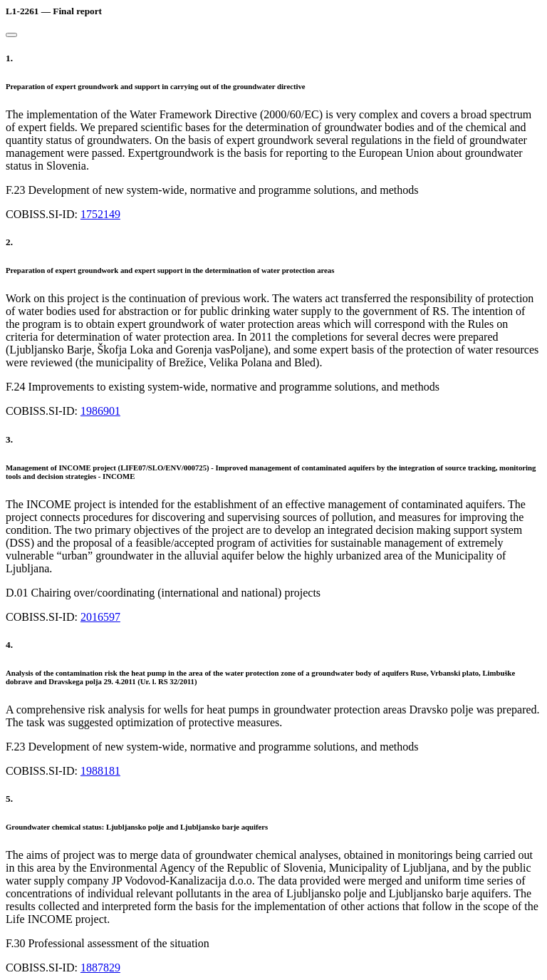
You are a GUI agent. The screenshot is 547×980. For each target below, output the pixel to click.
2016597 (100, 617)
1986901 (100, 411)
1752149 (100, 214)
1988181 (100, 771)
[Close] (11, 35)
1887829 (100, 968)
